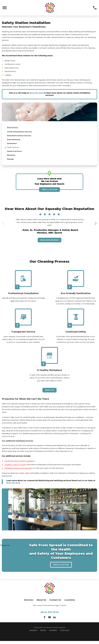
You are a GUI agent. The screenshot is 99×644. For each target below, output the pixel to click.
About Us (50, 395)
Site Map (43, 636)
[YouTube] (50, 624)
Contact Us (55, 606)
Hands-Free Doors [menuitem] (15, 153)
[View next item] (95, 226)
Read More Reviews (50, 244)
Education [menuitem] (12, 157)
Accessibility (53, 636)
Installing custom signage (15, 470)
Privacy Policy (65, 636)
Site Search (33, 636)
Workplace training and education (19, 474)
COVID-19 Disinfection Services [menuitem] (21, 132)
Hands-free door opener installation (20, 466)
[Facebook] (45, 624)
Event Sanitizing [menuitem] (14, 140)
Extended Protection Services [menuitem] (21, 136)
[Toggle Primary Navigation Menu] (5, 8)
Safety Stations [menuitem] (14, 149)
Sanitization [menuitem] (12, 145)
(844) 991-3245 (36, 93)
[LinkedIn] (54, 624)
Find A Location (49, 192)
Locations (70, 606)
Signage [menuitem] (11, 161)
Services (29, 606)
